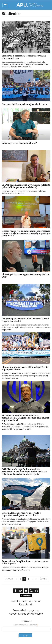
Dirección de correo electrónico (25, 625)
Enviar (25, 635)
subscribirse (26, 596)
